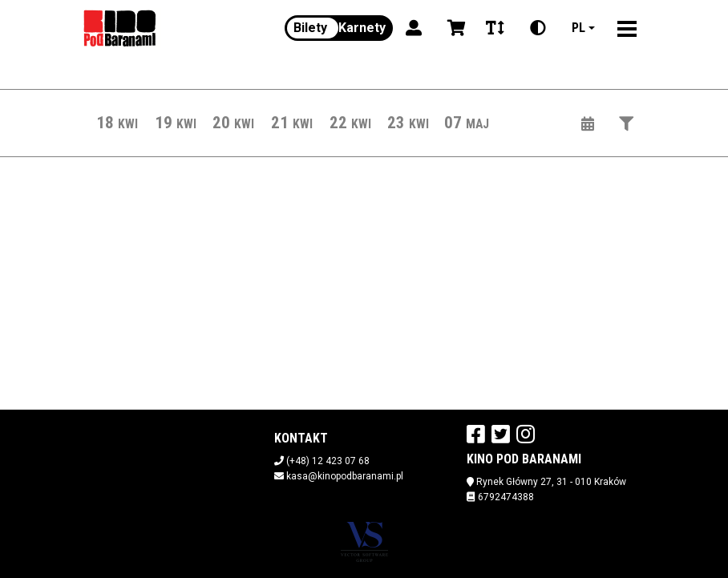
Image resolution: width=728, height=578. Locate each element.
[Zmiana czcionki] (495, 28)
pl (578, 28)
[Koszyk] (454, 28)
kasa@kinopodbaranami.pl (345, 476)
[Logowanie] (414, 28)
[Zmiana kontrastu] (538, 28)
